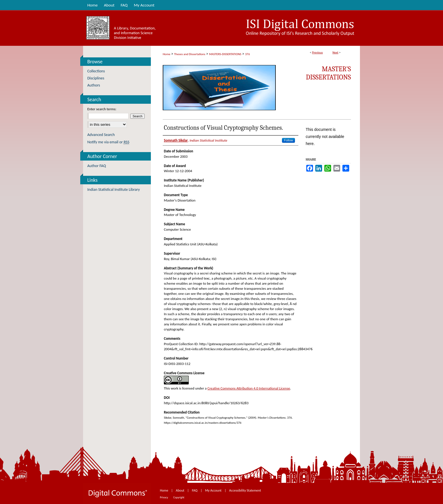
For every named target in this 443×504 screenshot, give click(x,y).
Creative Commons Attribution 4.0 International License (249, 388)
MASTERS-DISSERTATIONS (225, 54)
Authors (94, 85)
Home (167, 54)
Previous (317, 52)
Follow (288, 140)
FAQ (195, 490)
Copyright (179, 497)
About (180, 490)
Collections (96, 71)
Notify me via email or (108, 142)
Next (335, 52)
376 (248, 54)
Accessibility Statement (245, 490)
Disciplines (96, 78)
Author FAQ (97, 166)
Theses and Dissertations (190, 54)
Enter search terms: (102, 109)
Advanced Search (101, 135)
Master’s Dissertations (328, 73)
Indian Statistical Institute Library (114, 190)
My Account (214, 490)
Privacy (164, 497)
